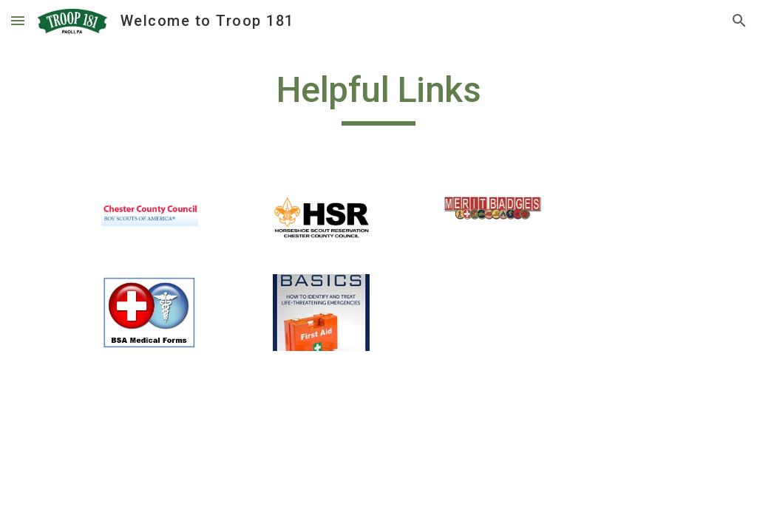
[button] (18, 20)
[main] (378, 97)
